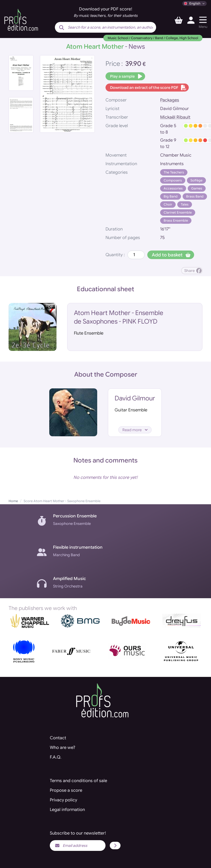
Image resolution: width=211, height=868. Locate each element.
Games (197, 188)
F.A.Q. (56, 757)
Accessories (173, 188)
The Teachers (174, 172)
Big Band (171, 196)
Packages (170, 100)
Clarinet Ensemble (178, 212)
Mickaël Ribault (175, 117)
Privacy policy (63, 800)
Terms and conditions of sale (78, 781)
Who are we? (63, 748)
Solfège (196, 180)
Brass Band (195, 196)
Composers (173, 180)
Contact (58, 738)
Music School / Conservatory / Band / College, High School (153, 38)
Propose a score (66, 790)
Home (13, 501)
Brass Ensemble (176, 220)
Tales (185, 204)
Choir (168, 204)
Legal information (67, 810)
